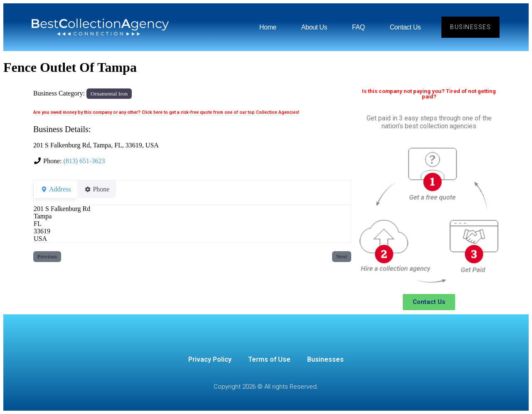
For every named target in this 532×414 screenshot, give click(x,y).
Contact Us (405, 27)
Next (342, 256)
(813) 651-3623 (84, 161)
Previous (47, 256)
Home (268, 27)
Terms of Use (269, 359)
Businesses (325, 359)
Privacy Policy (210, 359)
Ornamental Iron (109, 94)
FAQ (358, 27)
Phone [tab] (102, 189)
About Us (314, 27)
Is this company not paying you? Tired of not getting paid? (429, 94)
